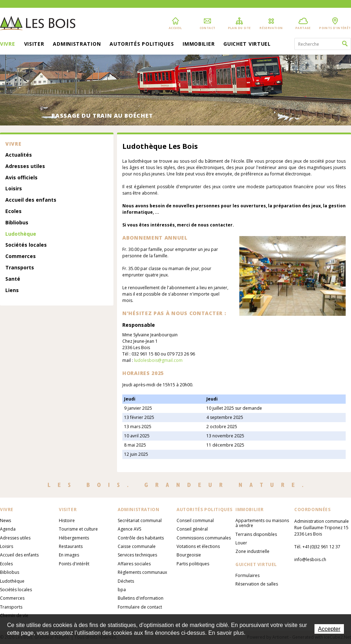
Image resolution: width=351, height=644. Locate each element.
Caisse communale (137, 546)
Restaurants (71, 546)
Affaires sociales (134, 564)
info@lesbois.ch (310, 559)
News (5, 520)
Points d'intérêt (74, 564)
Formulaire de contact (140, 607)
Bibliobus (17, 223)
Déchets (126, 581)
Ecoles (13, 211)
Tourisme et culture (78, 529)
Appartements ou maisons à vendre (262, 523)
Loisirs (14, 189)
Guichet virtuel (247, 44)
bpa (122, 590)
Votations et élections (198, 546)
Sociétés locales (26, 245)
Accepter (329, 629)
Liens (12, 290)
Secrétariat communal (140, 520)
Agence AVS (129, 529)
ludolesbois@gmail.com (158, 360)
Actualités (19, 155)
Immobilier (199, 44)
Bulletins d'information (141, 598)
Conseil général (192, 529)
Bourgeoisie (189, 555)
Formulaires (247, 575)
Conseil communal (195, 520)
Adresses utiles (25, 166)
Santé (13, 279)
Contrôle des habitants (141, 538)
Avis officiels (21, 178)
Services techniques (137, 555)
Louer (241, 543)
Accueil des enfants (31, 200)
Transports (20, 268)
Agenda (8, 529)
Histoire (67, 520)
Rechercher (345, 44)
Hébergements (74, 538)
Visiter (34, 44)
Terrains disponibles (256, 534)
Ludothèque (21, 234)
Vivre (8, 44)
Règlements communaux (142, 572)
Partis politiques (193, 564)
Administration (77, 44)
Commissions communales (204, 538)
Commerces (21, 256)
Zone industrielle (252, 551)
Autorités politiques (142, 44)
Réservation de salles (257, 584)
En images (69, 555)
